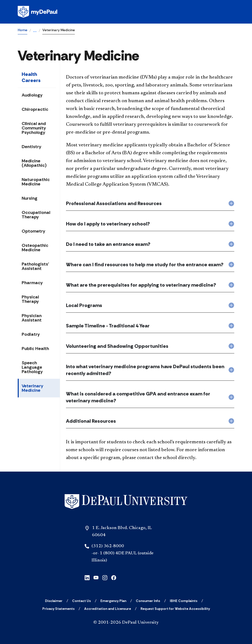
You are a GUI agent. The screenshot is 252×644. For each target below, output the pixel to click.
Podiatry (31, 334)
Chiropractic (35, 109)
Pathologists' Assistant (35, 266)
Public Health (35, 349)
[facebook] (114, 577)
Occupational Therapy (36, 215)
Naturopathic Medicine (36, 182)
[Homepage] (126, 12)
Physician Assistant (32, 318)
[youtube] (96, 577)
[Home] (126, 502)
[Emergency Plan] (113, 601)
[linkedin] (87, 577)
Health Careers (31, 77)
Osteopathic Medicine (35, 248)
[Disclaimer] (54, 601)
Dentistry (31, 147)
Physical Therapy (30, 299)
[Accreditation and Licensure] (108, 609)
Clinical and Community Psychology (34, 128)
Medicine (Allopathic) (34, 163)
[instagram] (105, 577)
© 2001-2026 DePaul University (126, 623)
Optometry (33, 231)
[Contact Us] (81, 601)
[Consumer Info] (148, 601)
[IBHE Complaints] (184, 601)
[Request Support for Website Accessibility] (175, 609)
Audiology (32, 95)
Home (23, 30)
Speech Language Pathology (32, 367)
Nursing (30, 198)
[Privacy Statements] (58, 609)
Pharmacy (32, 283)
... (35, 31)
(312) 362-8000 (108, 546)
